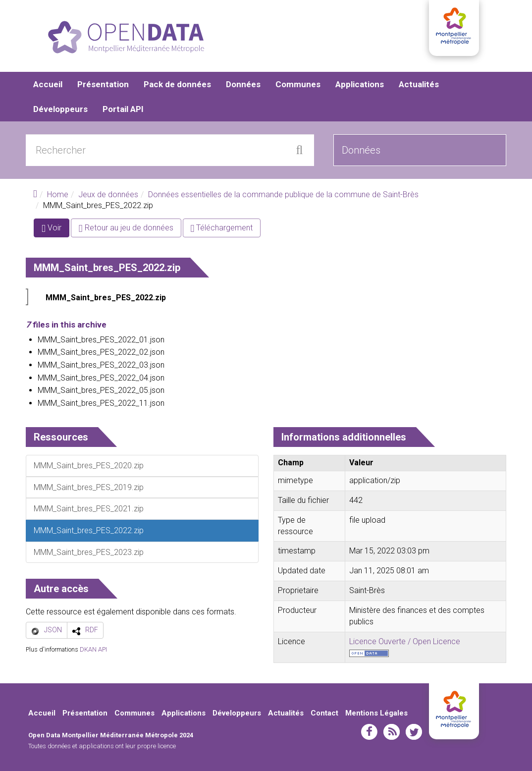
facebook (369, 732)
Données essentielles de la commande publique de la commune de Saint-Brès (283, 194)
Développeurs (60, 109)
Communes (298, 84)
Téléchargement (222, 228)
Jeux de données (108, 194)
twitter (414, 732)
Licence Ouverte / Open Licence (405, 641)
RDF (92, 630)
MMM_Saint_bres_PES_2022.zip (106, 298)
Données (243, 84)
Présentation (103, 84)
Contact (324, 713)
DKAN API (93, 649)
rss (392, 732)
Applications (360, 84)
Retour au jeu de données (126, 228)
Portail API (123, 109)
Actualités (419, 84)
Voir (55, 230)
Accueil (48, 84)
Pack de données (177, 84)
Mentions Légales (376, 713)
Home (58, 194)
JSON (53, 630)
